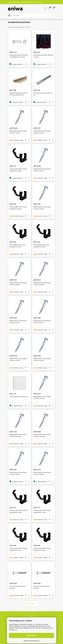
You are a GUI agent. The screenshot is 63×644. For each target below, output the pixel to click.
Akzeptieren (32, 635)
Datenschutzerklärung (32, 641)
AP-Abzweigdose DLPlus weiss (19, 397)
